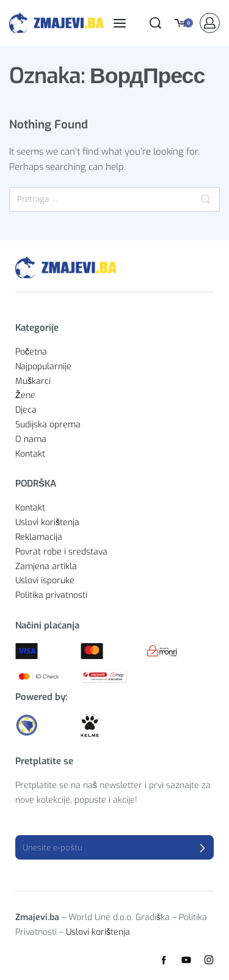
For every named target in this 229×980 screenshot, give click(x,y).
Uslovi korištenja (98, 932)
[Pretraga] (205, 199)
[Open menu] (120, 23)
